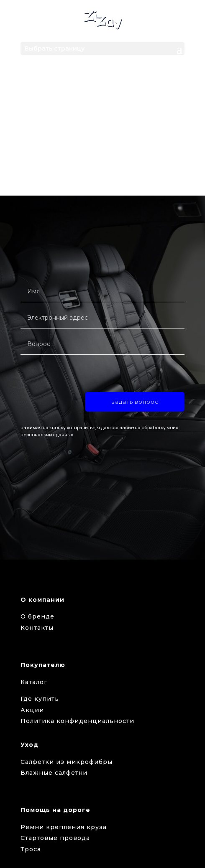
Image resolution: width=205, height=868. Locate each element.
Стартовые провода (55, 838)
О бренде (37, 616)
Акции (32, 710)
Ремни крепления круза (64, 827)
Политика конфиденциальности (77, 721)
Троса (31, 849)
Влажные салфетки (54, 773)
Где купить (40, 699)
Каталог (34, 682)
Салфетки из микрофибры (67, 762)
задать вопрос (135, 402)
